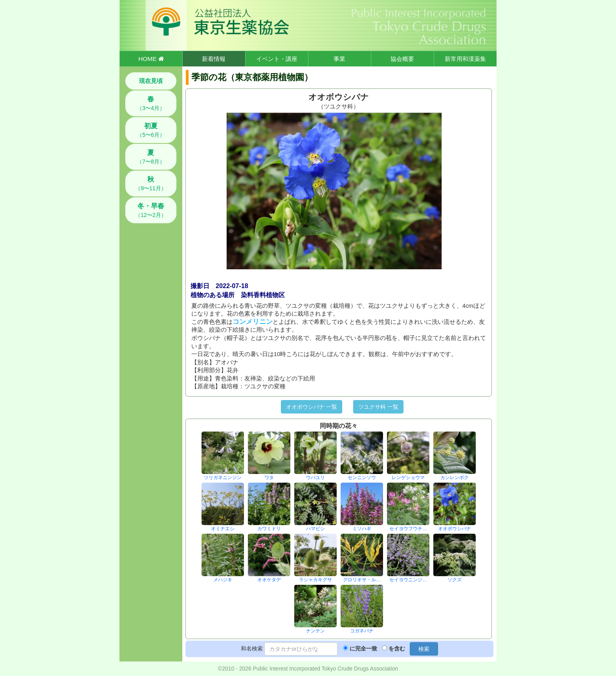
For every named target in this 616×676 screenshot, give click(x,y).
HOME (151, 59)
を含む (397, 648)
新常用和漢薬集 (465, 59)
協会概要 (402, 59)
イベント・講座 (277, 59)
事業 (339, 59)
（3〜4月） (151, 103)
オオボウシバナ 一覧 (312, 407)
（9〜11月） (151, 184)
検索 (424, 649)
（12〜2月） (151, 210)
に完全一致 (363, 648)
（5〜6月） (151, 130)
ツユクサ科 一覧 (378, 407)
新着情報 (214, 59)
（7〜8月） (151, 157)
